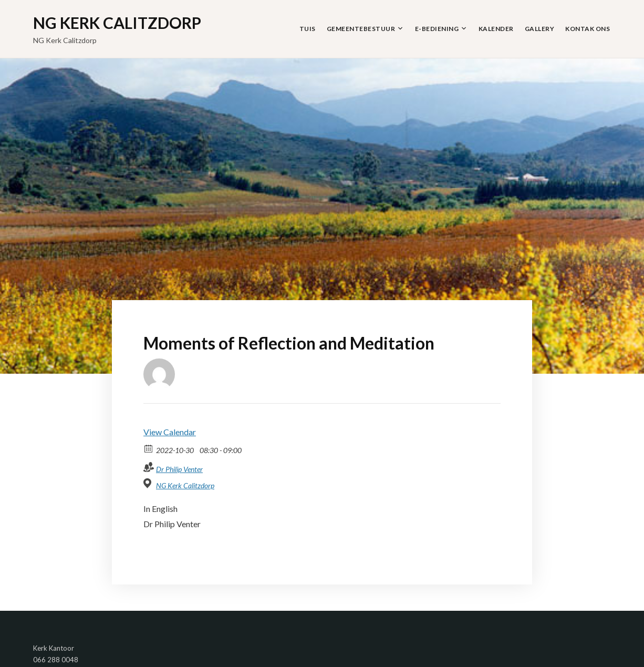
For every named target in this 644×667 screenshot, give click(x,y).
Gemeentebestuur (361, 29)
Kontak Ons (588, 29)
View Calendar (170, 432)
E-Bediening (437, 29)
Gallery (540, 29)
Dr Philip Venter (179, 469)
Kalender (496, 29)
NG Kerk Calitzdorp (117, 23)
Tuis (308, 29)
